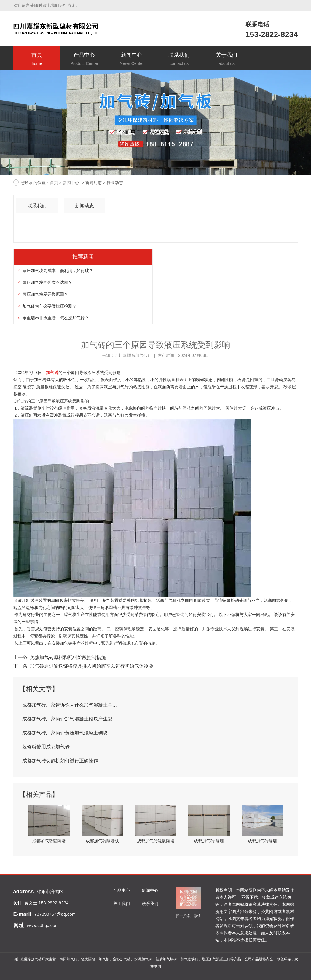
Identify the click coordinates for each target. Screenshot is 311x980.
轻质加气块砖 (166, 959)
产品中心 (84, 59)
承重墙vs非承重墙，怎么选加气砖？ (56, 318)
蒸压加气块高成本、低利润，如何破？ (58, 271)
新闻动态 (93, 183)
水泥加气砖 (143, 959)
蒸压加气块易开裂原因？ (45, 294)
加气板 (104, 959)
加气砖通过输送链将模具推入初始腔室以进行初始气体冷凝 (91, 666)
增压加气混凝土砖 (216, 959)
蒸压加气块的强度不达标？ (47, 282)
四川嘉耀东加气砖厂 (133, 355)
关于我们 (227, 59)
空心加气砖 (122, 959)
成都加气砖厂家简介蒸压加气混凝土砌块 (65, 733)
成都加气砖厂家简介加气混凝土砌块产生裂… (70, 719)
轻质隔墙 (88, 959)
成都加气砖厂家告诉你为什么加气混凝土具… (70, 705)
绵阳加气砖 (68, 959)
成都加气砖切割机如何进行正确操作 (60, 761)
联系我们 (179, 59)
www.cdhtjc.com (43, 925)
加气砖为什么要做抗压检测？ (50, 306)
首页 (37, 59)
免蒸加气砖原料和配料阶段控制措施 (67, 657)
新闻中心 (132, 59)
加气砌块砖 (189, 959)
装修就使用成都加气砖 (46, 747)
